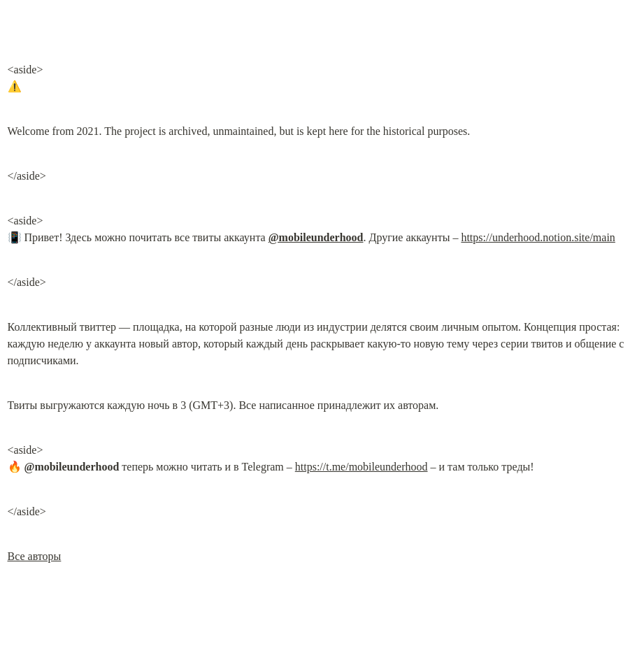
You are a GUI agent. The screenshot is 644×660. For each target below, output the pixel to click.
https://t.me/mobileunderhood (362, 467)
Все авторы (35, 556)
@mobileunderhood (316, 237)
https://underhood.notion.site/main (538, 237)
